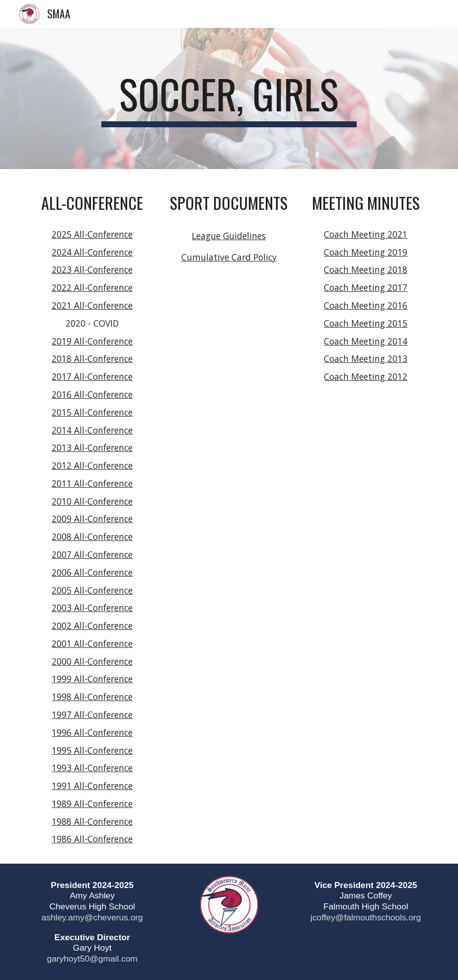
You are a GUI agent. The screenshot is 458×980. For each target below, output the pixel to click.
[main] (229, 98)
